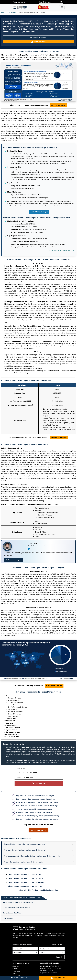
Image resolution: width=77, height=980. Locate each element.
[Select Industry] (25, 952)
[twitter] (64, 945)
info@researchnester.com (48, 973)
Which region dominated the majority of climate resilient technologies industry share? (33, 856)
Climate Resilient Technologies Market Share (25, 886)
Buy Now (38, 784)
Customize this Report (13, 560)
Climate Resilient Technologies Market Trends (25, 878)
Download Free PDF (39, 42)
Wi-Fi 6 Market (8, 918)
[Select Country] (52, 952)
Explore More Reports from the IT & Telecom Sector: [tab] (22, 898)
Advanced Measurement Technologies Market (19, 902)
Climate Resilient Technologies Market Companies (38, 890)
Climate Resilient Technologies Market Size (24, 874)
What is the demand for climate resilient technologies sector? (25, 850)
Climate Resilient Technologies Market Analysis (26, 882)
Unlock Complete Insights (39, 212)
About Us (16, 966)
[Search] (61, 2)
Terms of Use (17, 973)
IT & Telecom (12, 13)
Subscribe (60, 957)
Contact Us (22, 2)
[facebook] (58, 945)
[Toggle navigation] (62, 7)
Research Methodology (38, 37)
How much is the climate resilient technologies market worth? (25, 844)
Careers (15, 969)
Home (3, 13)
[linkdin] (61, 945)
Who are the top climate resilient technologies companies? (24, 862)
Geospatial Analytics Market (12, 913)
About (15, 2)
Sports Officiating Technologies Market (16, 908)
